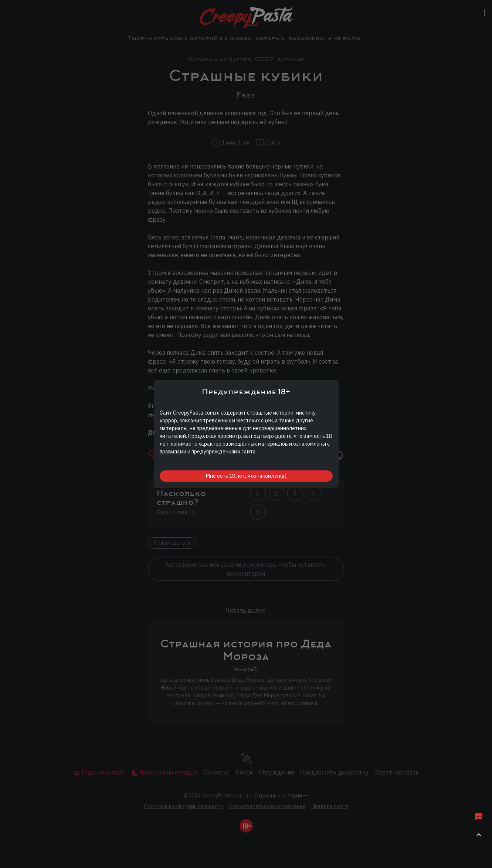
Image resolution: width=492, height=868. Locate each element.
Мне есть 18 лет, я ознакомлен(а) (246, 476)
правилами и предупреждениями (200, 452)
